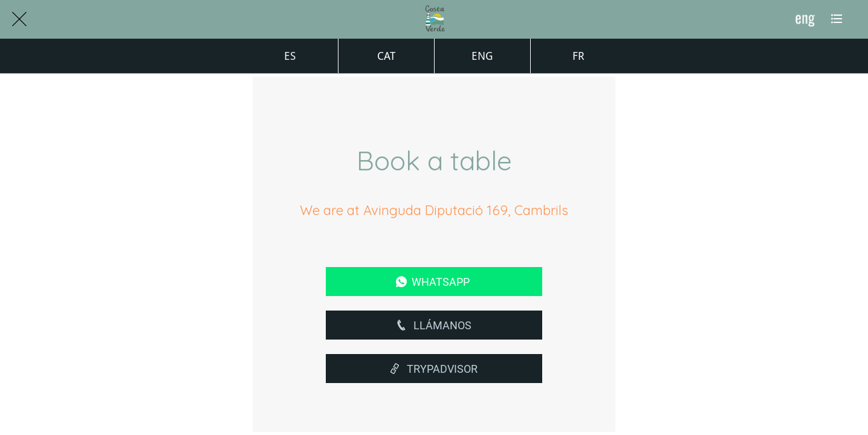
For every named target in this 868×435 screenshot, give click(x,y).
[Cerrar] (19, 19)
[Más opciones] (837, 19)
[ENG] (805, 19)
